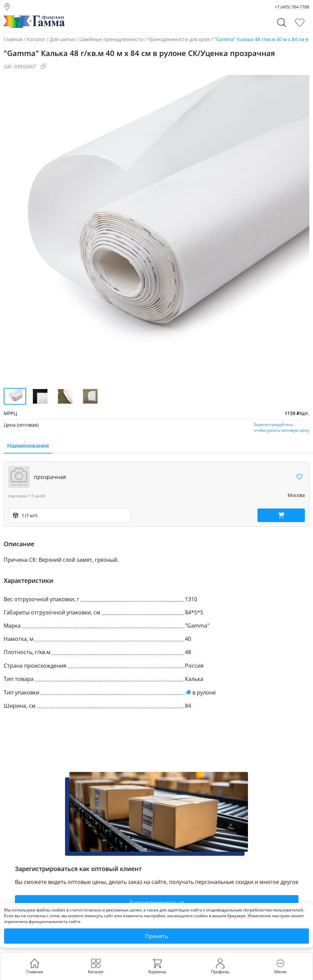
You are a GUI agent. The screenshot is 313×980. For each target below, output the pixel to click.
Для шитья (62, 39)
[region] (156, 494)
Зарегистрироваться (156, 903)
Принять (156, 936)
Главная (13, 39)
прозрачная (50, 477)
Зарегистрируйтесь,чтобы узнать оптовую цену (281, 427)
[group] (156, 228)
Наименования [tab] (28, 446)
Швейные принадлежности (111, 39)
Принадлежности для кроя (179, 39)
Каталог (36, 39)
